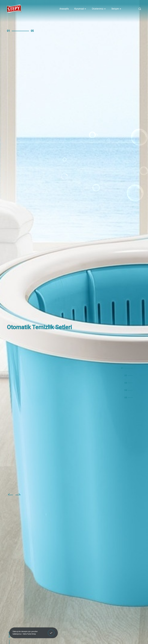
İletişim (116, 9)
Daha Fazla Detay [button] (29, 634)
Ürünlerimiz (99, 9)
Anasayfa (64, 9)
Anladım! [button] (51, 631)
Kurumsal (80, 9)
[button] (10, 496)
